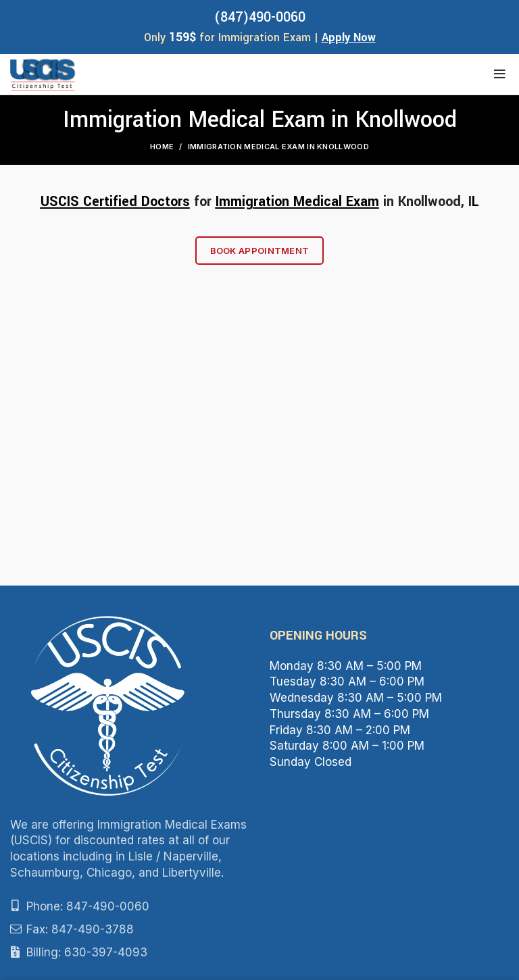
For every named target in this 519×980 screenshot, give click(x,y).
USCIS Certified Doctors (115, 202)
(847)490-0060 (260, 17)
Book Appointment (260, 251)
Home (162, 147)
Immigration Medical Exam (297, 202)
